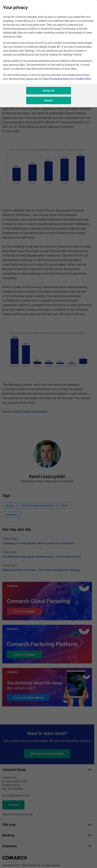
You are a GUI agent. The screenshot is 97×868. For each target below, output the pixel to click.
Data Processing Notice (57, 79)
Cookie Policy (83, 79)
